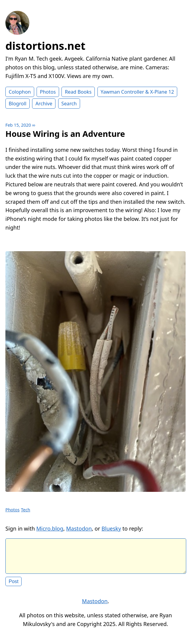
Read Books (78, 92)
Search (69, 104)
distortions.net (45, 46)
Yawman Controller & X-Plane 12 (137, 92)
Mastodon (79, 528)
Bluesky (111, 528)
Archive (44, 104)
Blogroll (18, 104)
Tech (26, 510)
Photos (48, 92)
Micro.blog (50, 528)
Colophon (20, 92)
